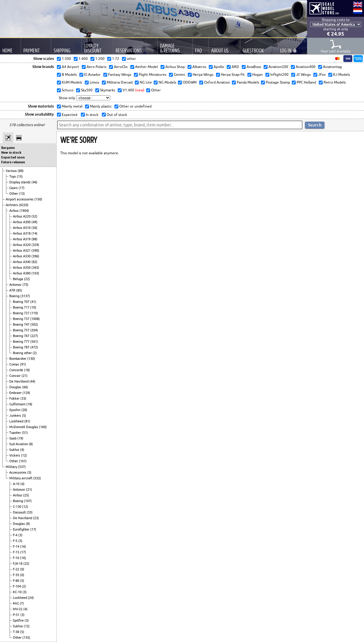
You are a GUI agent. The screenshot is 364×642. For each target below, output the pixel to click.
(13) (22, 194)
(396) (35, 256)
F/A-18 (18, 564)
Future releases (13, 162)
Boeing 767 (22, 336)
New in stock (11, 152)
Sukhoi (15, 450)
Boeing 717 (22, 307)
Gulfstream (18, 404)
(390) (35, 250)
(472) (34, 347)
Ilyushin (15, 410)
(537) (22, 467)
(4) (22, 450)
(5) (24, 416)
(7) (22, 603)
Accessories (18, 472)
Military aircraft (21, 478)
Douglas (16, 387)
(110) (34, 313)
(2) (35, 353)
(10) (33, 307)
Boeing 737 (22, 319)
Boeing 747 (22, 324)
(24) (31, 598)
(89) (21, 171)
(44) (32, 381)
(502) (34, 324)
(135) (26, 638)
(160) (43, 427)
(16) (23, 546)
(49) (34, 222)
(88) (34, 239)
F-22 (16, 569)
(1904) (24, 211)
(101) (23, 461)
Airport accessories (20, 199)
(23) (36, 518)
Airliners (12, 205)
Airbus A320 (22, 245)
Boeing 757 (22, 330)
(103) (35, 273)
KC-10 (18, 592)
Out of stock (116, 115)
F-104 (17, 586)
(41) (33, 302)
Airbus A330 (22, 256)
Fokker (15, 398)
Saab (13, 438)
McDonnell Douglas (24, 427)
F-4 (16, 535)
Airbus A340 (22, 262)
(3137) (25, 296)
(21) (25, 376)
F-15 (16, 552)
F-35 (16, 575)
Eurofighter (22, 529)
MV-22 (18, 609)
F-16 (16, 558)
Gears (14, 188)
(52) (34, 216)
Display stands (20, 182)
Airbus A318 (22, 233)
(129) (26, 393)
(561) (34, 342)
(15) (20, 176)
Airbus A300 (22, 222)
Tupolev (16, 433)
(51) (25, 433)
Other (14, 194)
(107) (28, 501)
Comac (15, 364)
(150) (38, 199)
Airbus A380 (22, 273)
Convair (15, 376)
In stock (92, 115)
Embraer (16, 393)
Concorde (17, 370)
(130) (31, 359)
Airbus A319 (22, 239)
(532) (37, 478)
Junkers (16, 416)
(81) (27, 421)
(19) (20, 438)
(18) (27, 370)
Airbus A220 (22, 216)
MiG (16, 603)
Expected (69, 115)
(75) (25, 285)
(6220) (24, 205)
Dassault (20, 512)
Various (12, 171)
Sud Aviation (19, 444)
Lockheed (17, 421)
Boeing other (23, 353)
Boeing (15, 296)
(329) (35, 245)
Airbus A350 (22, 268)
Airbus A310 (22, 228)
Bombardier (18, 359)
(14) (34, 233)
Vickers (15, 455)
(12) (24, 455)
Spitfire (19, 620)
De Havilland (19, 381)
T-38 (16, 632)
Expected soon (13, 157)
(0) (22, 569)
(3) (20, 535)
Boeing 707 (22, 302)
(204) (34, 330)
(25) (26, 495)
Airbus (14, 211)
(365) (35, 268)
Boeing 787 (22, 347)
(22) (27, 279)
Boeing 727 (22, 313)
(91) (23, 364)
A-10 (17, 484)
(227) (34, 336)
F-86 (16, 581)
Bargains (8, 148)
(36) (34, 228)
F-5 (16, 541)
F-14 (16, 546)
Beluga (18, 279)
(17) (22, 188)
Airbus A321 (22, 250)
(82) (34, 262)
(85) (19, 290)
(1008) (35, 319)
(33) (23, 398)
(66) (25, 387)
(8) (31, 444)
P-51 (17, 615)
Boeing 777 (22, 342)
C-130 (18, 507)
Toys (13, 176)
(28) (24, 410)
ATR (13, 290)
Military (12, 467)
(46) (34, 182)
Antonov (16, 285)
